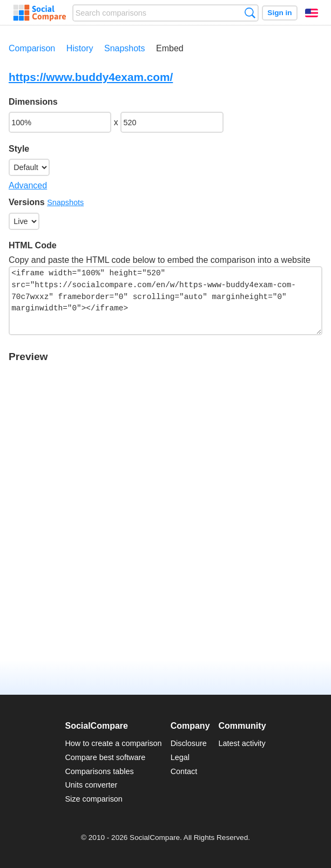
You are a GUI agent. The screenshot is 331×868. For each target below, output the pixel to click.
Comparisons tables (99, 771)
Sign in (279, 13)
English (312, 13)
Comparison (32, 48)
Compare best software (105, 757)
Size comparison (93, 799)
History (80, 48)
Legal (180, 757)
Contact (184, 771)
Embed (170, 48)
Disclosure (189, 743)
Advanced (28, 185)
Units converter (91, 785)
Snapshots (125, 48)
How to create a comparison (113, 743)
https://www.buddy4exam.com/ (91, 77)
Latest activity (242, 743)
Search (250, 13)
